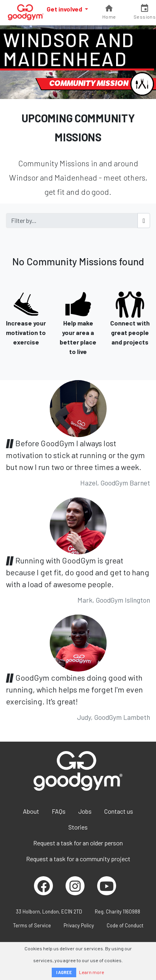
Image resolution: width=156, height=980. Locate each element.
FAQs (59, 811)
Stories (78, 827)
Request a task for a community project (78, 859)
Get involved (65, 9)
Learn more (92, 972)
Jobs (85, 811)
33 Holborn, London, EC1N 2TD (49, 911)
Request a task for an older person (78, 843)
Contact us (119, 811)
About (31, 811)
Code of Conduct (125, 925)
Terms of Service (32, 925)
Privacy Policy (79, 925)
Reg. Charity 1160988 (117, 911)
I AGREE (64, 972)
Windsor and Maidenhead (69, 49)
